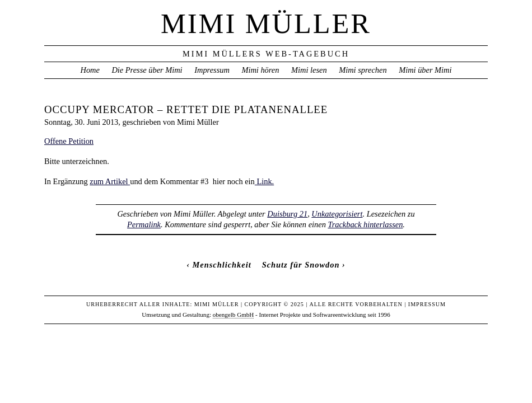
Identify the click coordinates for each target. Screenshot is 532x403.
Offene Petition (69, 141)
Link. (264, 181)
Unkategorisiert (337, 214)
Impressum (212, 70)
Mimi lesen (309, 70)
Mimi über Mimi (425, 70)
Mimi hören (260, 70)
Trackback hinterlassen (365, 224)
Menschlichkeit (222, 265)
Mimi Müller (266, 24)
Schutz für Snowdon (301, 265)
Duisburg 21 (287, 214)
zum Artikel (110, 181)
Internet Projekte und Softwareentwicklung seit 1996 (325, 315)
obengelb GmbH (234, 315)
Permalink (144, 224)
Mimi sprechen (363, 70)
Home (90, 70)
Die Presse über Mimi (147, 70)
